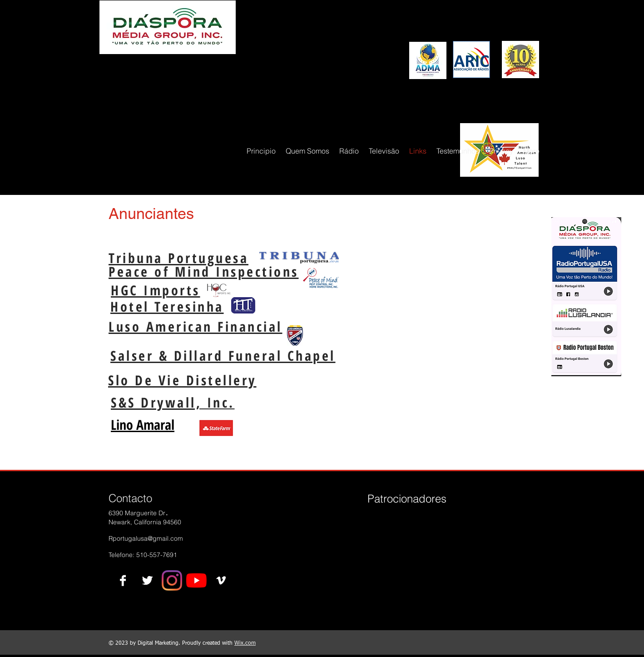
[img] (383, 530)
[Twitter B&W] (147, 580)
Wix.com (245, 643)
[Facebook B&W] (123, 580)
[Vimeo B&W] (221, 580)
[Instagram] (172, 580)
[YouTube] (196, 580)
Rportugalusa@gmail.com (146, 538)
